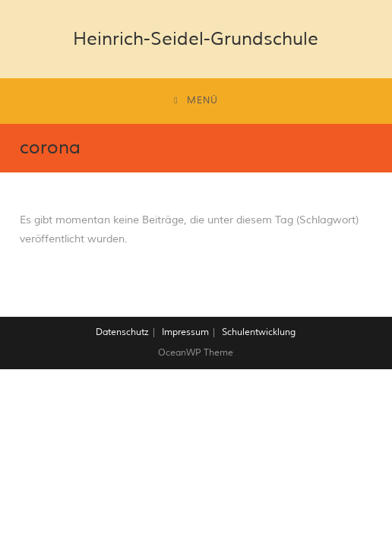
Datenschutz (122, 332)
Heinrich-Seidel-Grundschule (196, 39)
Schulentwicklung (259, 332)
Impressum (185, 332)
